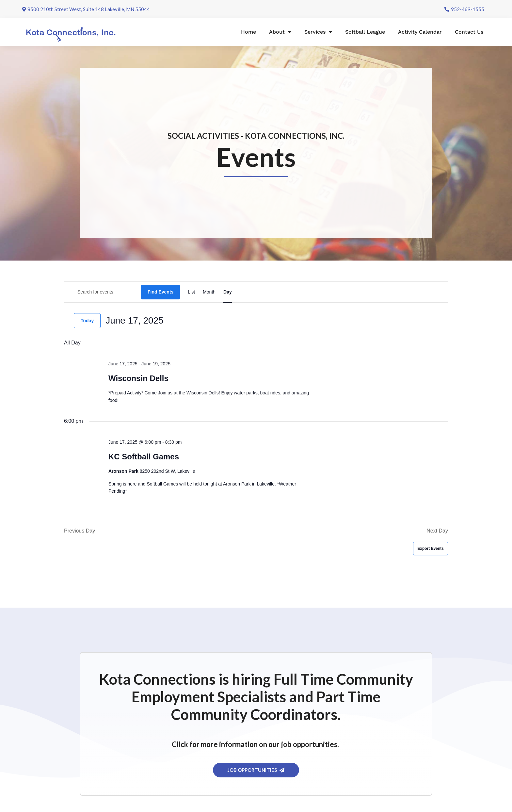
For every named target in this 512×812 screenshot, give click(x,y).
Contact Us (469, 32)
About (280, 32)
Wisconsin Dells (138, 378)
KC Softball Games (144, 457)
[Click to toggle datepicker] (135, 321)
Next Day (437, 531)
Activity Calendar (420, 32)
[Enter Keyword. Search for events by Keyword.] (103, 292)
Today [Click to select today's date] (87, 321)
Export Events (431, 549)
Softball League (365, 32)
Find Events (160, 292)
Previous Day (80, 531)
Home (248, 32)
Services (318, 32)
